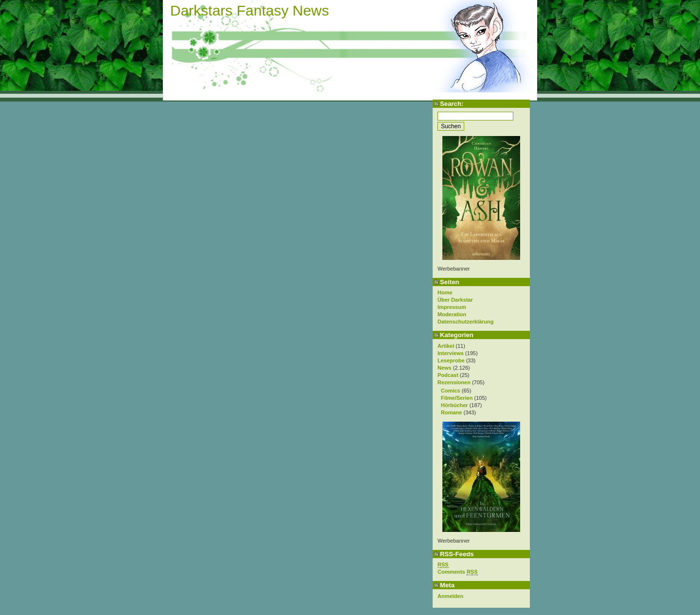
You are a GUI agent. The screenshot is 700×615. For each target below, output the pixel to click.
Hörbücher (455, 405)
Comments (458, 572)
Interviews (451, 353)
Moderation (452, 314)
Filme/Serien (457, 398)
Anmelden (450, 596)
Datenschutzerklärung (466, 322)
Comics (451, 391)
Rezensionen (454, 382)
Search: (452, 104)
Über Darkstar (455, 300)
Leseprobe (451, 360)
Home (445, 292)
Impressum (452, 307)
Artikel (446, 346)
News (445, 368)
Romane (451, 412)
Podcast (448, 375)
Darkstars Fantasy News (250, 10)
